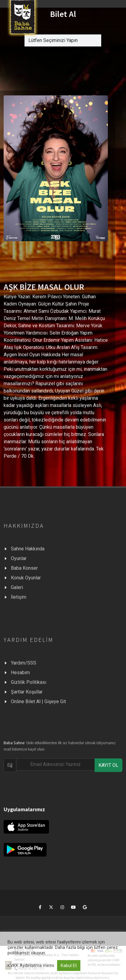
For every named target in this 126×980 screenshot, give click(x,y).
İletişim (19, 597)
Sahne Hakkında (28, 549)
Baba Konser (24, 568)
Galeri (17, 587)
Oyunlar (19, 558)
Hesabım (20, 673)
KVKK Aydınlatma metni (31, 966)
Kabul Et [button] (69, 966)
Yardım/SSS (24, 663)
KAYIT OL (108, 765)
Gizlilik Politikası (29, 682)
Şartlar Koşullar (27, 692)
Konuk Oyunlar (26, 578)
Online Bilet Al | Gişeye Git (38, 701)
